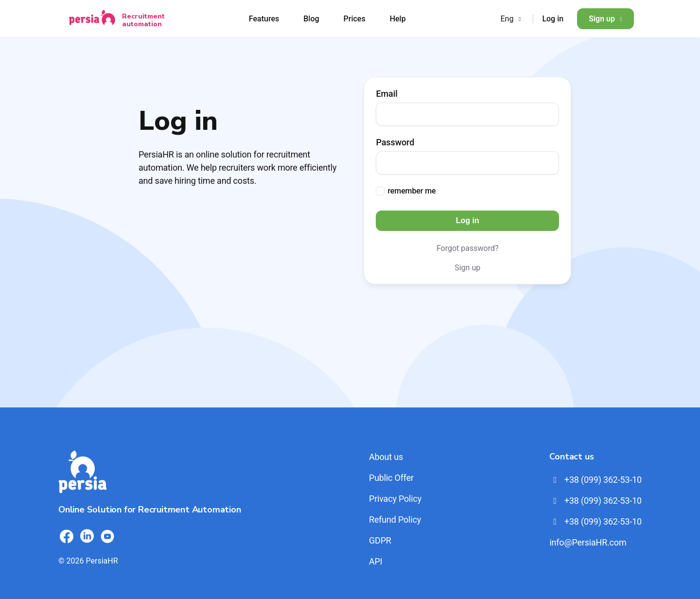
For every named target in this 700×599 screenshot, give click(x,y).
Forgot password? (468, 248)
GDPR (380, 540)
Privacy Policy (395, 499)
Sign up (605, 19)
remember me (411, 191)
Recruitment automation (143, 20)
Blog (311, 19)
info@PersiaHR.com (588, 542)
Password (395, 142)
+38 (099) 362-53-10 (595, 480)
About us (386, 457)
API (376, 561)
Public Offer (391, 478)
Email (386, 94)
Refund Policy (395, 520)
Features (264, 19)
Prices (355, 19)
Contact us (571, 457)
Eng (512, 19)
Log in (553, 19)
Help (398, 19)
